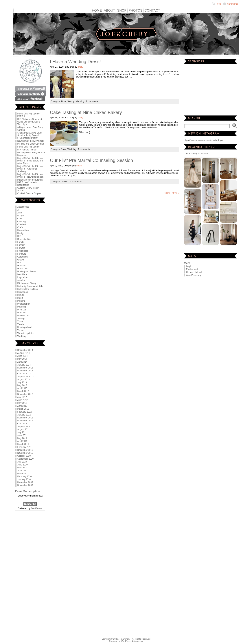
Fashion (21, 245)
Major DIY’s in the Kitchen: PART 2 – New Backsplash (31, 176)
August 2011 (24, 429)
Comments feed (194, 272)
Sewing (21, 319)
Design (21, 233)
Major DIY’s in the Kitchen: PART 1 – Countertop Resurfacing (30, 182)
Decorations (23, 230)
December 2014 (25, 350)
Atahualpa (138, 641)
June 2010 (23, 465)
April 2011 (22, 441)
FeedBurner (37, 508)
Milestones (23, 292)
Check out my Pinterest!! (196, 154)
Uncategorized (24, 327)
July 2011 (22, 432)
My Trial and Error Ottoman (31, 144)
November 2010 (25, 453)
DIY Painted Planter (27, 150)
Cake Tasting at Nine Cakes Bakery (86, 112)
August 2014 (24, 353)
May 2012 (22, 403)
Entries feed (192, 269)
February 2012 (25, 412)
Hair (19, 263)
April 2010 (22, 471)
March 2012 (23, 409)
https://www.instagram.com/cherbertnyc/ (204, 140)
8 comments (92, 101)
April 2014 (22, 362)
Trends (21, 324)
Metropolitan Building (28, 289)
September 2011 (26, 427)
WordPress (126, 641)
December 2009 (25, 482)
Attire (20, 213)
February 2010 (25, 476)
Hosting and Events (27, 271)
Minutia (21, 295)
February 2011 (25, 447)
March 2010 (23, 474)
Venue (21, 330)
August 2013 (24, 379)
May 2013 (22, 385)
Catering (22, 222)
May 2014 (22, 359)
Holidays (22, 266)
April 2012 (22, 406)
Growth (21, 260)
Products (22, 313)
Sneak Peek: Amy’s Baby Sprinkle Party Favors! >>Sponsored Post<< (30, 135)
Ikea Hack (22, 274)
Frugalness (23, 251)
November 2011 (25, 421)
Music (20, 298)
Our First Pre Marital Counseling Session (92, 160)
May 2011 (22, 438)
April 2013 (22, 388)
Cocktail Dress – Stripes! (29, 193)
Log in (189, 266)
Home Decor (24, 269)
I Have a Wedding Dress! (75, 62)
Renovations (24, 316)
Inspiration (22, 277)
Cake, (64, 149)
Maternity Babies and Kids (30, 286)
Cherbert (22, 224)
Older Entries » (172, 193)
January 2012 (24, 415)
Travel (20, 321)
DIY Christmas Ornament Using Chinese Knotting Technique (30, 122)
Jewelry (21, 280)
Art (19, 210)
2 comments (76, 182)
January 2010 (24, 479)
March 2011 (23, 444)
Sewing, (71, 101)
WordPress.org (194, 275)
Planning (22, 307)
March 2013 (23, 391)
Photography (24, 304)
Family (21, 242)
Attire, (64, 101)
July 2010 (22, 462)
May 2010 (22, 468)
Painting (21, 301)
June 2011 (23, 435)
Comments (232, 4)
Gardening (23, 257)
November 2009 (25, 485)
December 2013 (25, 368)
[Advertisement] (30, 573)
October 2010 (24, 456)
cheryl (81, 67)
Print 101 (22, 310)
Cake (20, 219)
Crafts (20, 227)
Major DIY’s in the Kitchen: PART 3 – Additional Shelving (30, 169)
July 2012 (22, 397)
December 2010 (25, 450)
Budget (21, 216)
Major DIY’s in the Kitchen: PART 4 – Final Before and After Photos (30, 161)
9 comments (84, 149)
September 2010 (26, 459)
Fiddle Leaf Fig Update (28, 147)
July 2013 (22, 382)
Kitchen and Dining (27, 283)
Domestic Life (24, 239)
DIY (19, 236)
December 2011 (25, 418)
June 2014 (23, 356)
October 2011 (24, 424)
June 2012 (23, 400)
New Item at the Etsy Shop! (31, 141)
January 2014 (24, 365)
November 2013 (25, 371)
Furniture (22, 254)
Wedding (22, 336)
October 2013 (24, 374)
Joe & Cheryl (124, 639)
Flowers (21, 248)
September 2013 (26, 377)
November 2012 (25, 394)
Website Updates (26, 333)
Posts (218, 4)
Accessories (23, 207)
